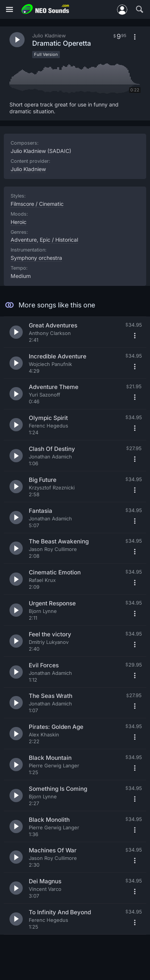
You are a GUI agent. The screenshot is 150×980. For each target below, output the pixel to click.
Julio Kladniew (28, 169)
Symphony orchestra (36, 258)
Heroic (19, 222)
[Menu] (9, 10)
